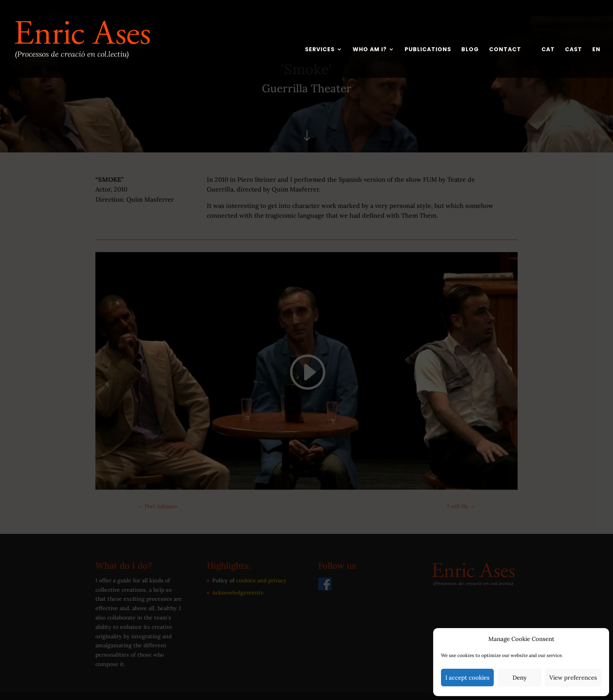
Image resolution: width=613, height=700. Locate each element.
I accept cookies (467, 678)
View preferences (573, 678)
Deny (520, 678)
